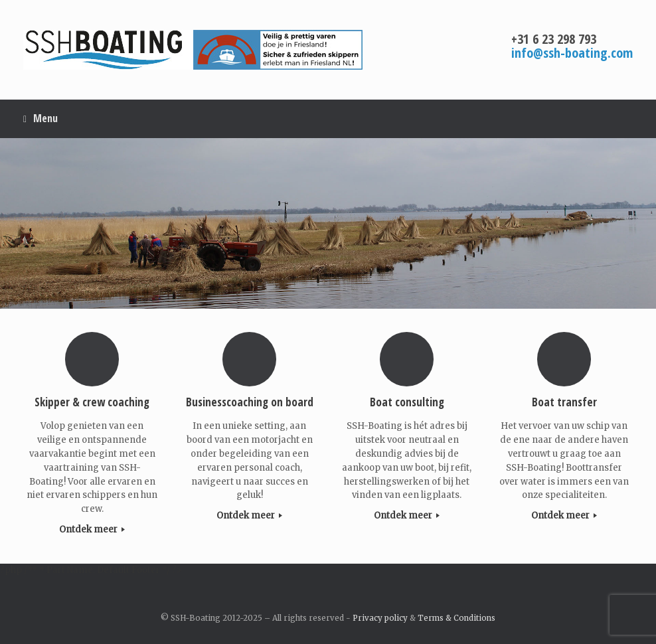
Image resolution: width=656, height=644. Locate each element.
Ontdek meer (92, 529)
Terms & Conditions (456, 618)
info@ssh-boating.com (572, 53)
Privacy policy (380, 618)
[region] (328, 223)
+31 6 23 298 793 (554, 39)
